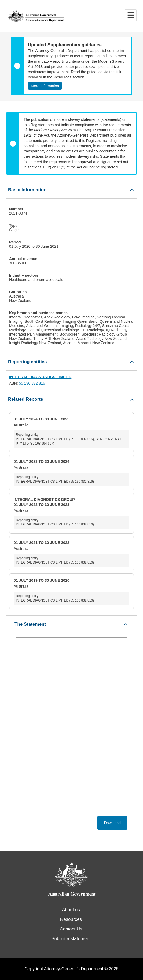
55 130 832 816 (32, 383)
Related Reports (25, 399)
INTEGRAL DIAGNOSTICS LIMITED (40, 377)
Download (112, 823)
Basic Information (27, 190)
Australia (71, 432)
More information (45, 86)
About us (71, 910)
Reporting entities (27, 362)
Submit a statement (71, 939)
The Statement (30, 624)
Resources (71, 919)
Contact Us (71, 929)
